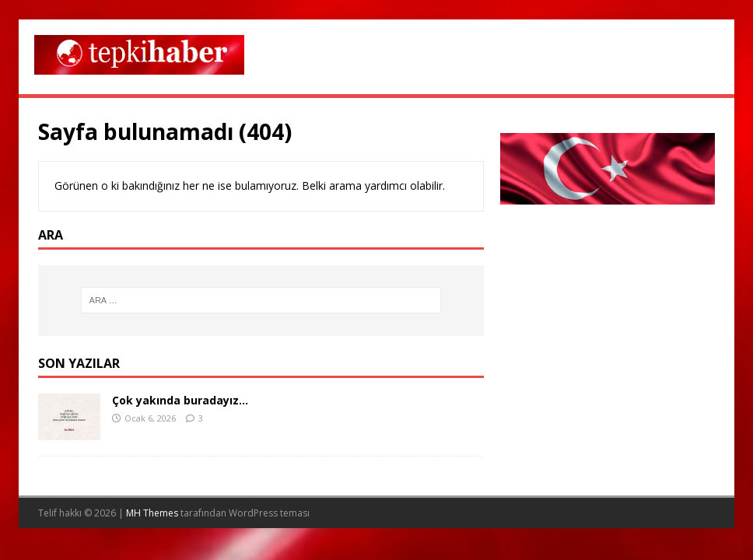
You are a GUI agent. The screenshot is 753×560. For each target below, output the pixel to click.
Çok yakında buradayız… (180, 400)
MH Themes (152, 513)
